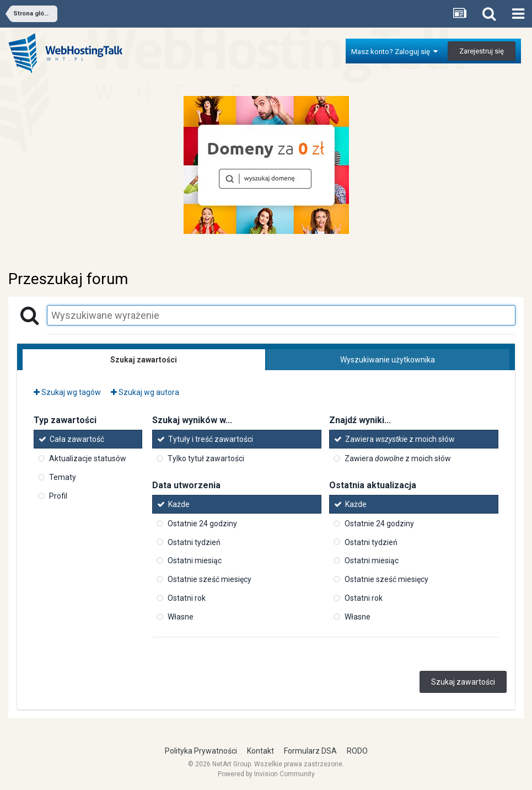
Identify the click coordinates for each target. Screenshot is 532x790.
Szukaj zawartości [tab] (144, 360)
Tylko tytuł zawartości (206, 458)
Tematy (63, 477)
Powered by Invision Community (266, 774)
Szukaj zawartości (463, 682)
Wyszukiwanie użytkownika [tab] (388, 360)
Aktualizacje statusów (88, 458)
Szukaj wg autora (145, 392)
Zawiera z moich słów (400, 439)
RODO (357, 751)
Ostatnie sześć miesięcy (209, 579)
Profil (58, 496)
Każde (179, 504)
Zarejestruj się (482, 51)
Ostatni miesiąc (195, 561)
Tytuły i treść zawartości (211, 439)
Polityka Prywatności (201, 751)
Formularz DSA (310, 751)
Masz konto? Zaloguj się (394, 52)
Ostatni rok (187, 598)
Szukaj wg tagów (67, 392)
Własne (181, 617)
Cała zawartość (77, 439)
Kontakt (260, 751)
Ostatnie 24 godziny (202, 524)
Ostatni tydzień (194, 542)
